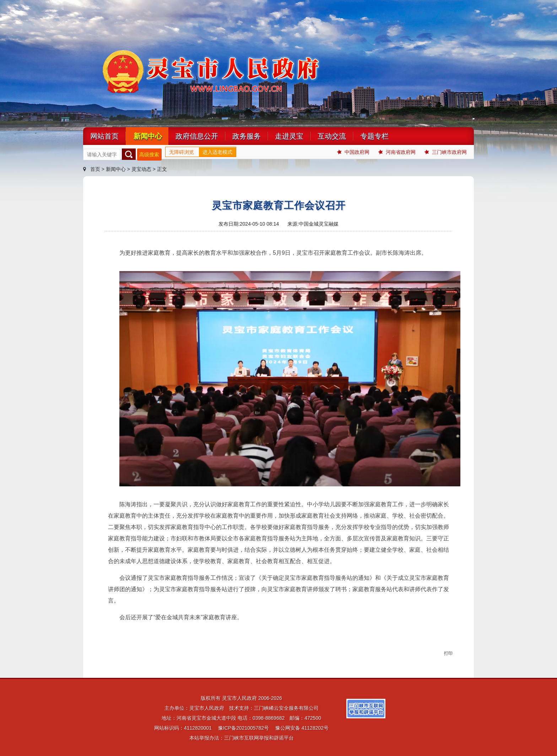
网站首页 (104, 136)
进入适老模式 (217, 152)
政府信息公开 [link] (197, 136)
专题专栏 (374, 136)
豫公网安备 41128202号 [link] (302, 728)
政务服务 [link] (247, 136)
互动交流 (332, 136)
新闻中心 (148, 136)
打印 (448, 653)
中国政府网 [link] (353, 152)
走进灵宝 (289, 136)
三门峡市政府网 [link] (446, 152)
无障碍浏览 (182, 152)
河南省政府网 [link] (397, 152)
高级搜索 (149, 155)
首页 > (94, 169)
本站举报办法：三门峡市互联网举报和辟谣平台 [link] (242, 738)
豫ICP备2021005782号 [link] (244, 728)
